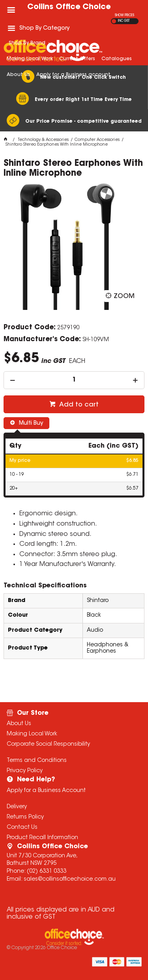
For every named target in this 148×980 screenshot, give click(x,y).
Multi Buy (30, 424)
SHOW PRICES (125, 15)
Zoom (124, 296)
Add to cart (78, 405)
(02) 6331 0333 (47, 872)
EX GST (114, 21)
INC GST (124, 21)
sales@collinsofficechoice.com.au (70, 879)
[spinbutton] (74, 380)
